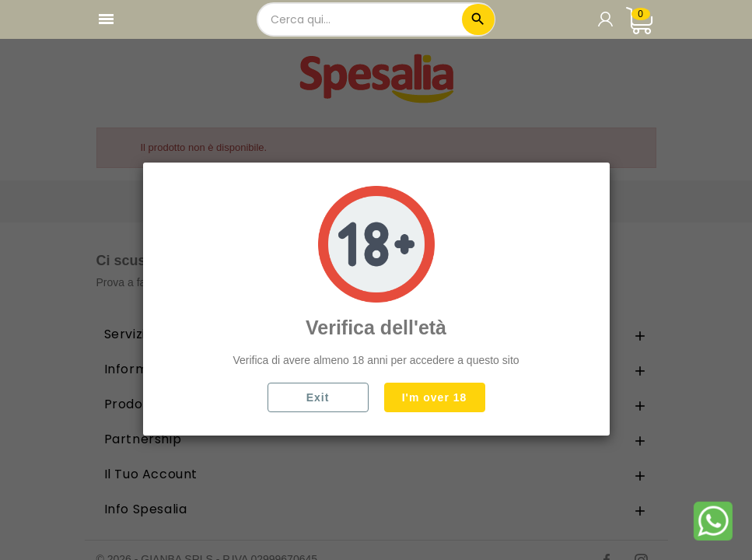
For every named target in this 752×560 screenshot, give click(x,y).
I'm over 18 (435, 397)
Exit (318, 397)
